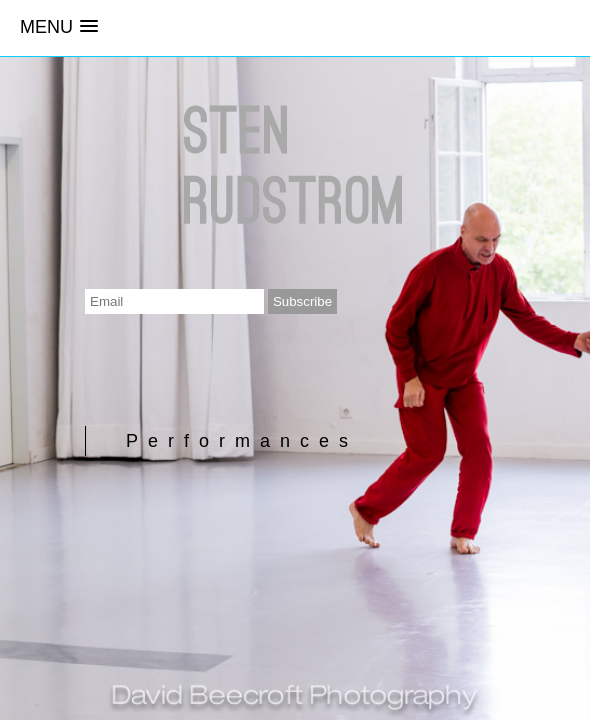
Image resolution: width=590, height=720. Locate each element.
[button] (59, 27)
